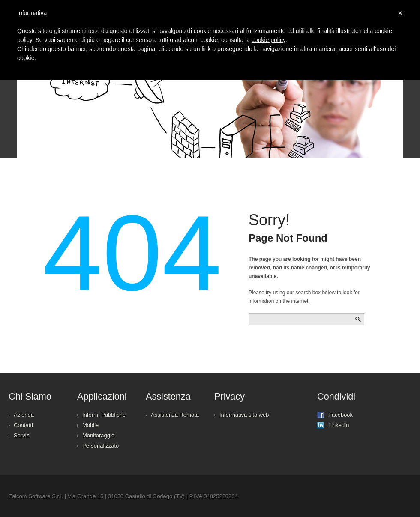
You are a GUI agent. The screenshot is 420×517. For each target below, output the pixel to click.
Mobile (90, 425)
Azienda (24, 415)
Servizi (22, 435)
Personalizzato (100, 446)
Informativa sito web (244, 415)
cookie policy (268, 40)
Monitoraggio (98, 435)
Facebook (335, 415)
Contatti (23, 425)
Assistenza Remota (175, 415)
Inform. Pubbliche (104, 415)
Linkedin (333, 425)
